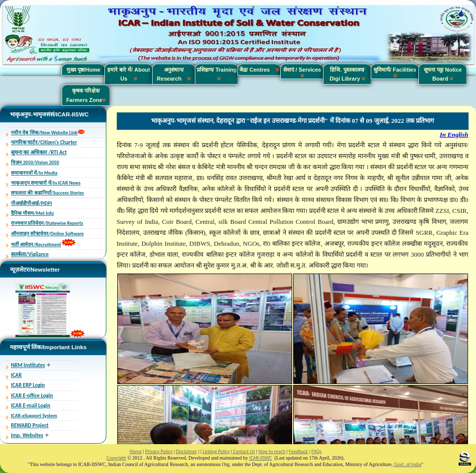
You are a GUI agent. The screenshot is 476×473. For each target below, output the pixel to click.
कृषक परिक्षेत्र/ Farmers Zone (86, 95)
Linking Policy (216, 451)
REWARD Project (30, 426)
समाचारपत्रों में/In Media (34, 173)
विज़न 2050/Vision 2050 (35, 162)
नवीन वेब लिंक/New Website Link (44, 133)
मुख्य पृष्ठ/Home (83, 70)
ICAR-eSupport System (34, 416)
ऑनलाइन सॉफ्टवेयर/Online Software (47, 234)
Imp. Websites (27, 435)
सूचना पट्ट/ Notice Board (443, 74)
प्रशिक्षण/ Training (217, 74)
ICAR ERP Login (28, 385)
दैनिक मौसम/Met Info (32, 213)
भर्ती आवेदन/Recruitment (36, 244)
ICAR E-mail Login (31, 406)
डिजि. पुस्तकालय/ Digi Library (347, 74)
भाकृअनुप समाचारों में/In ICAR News (46, 183)
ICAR (16, 375)
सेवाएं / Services (302, 72)
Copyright (116, 458)
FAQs (317, 451)
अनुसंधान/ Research (174, 74)
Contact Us (243, 451)
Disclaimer (186, 451)
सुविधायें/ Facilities (395, 72)
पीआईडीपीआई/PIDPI (32, 203)
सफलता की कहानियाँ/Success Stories (47, 193)
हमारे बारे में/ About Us (129, 74)
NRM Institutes (28, 365)
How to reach (272, 451)
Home (136, 451)
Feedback (298, 451)
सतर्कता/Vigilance (30, 254)
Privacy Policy (159, 451)
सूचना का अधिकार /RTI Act (39, 152)
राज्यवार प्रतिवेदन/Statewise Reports (47, 223)
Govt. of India (408, 464)
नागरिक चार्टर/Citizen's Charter (44, 142)
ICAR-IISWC (261, 458)
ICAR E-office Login (32, 396)
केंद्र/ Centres (259, 70)
